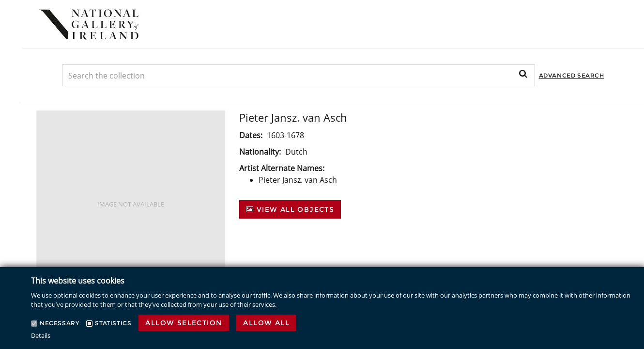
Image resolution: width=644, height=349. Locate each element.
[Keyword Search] (299, 75)
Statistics (113, 323)
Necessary (59, 323)
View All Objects (290, 209)
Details (41, 335)
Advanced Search (572, 75)
